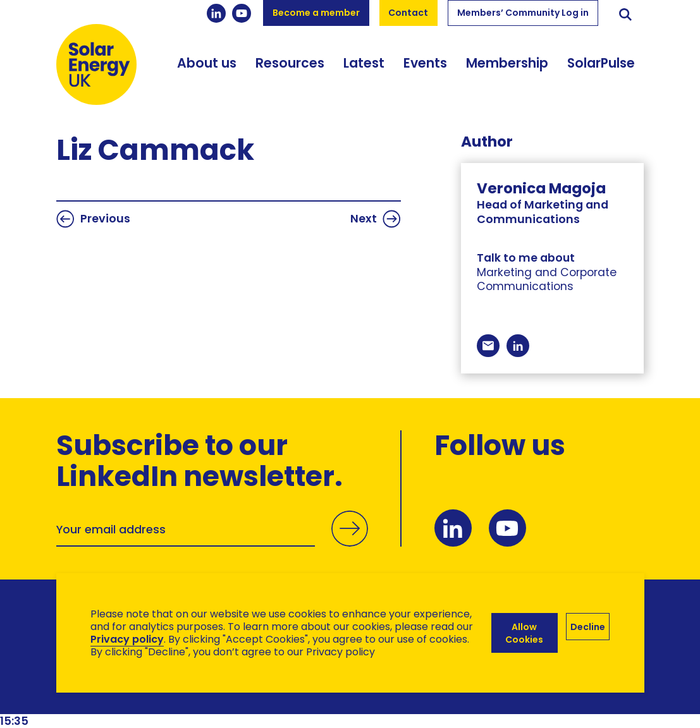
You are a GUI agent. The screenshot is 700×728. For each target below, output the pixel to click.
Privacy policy (127, 639)
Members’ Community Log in (523, 13)
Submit (350, 543)
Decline (588, 627)
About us (207, 63)
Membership (507, 63)
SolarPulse (601, 63)
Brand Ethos (150, 697)
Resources (290, 63)
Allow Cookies (524, 633)
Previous (93, 219)
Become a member (316, 13)
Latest (364, 63)
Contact (408, 13)
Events (425, 63)
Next (376, 219)
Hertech (282, 697)
